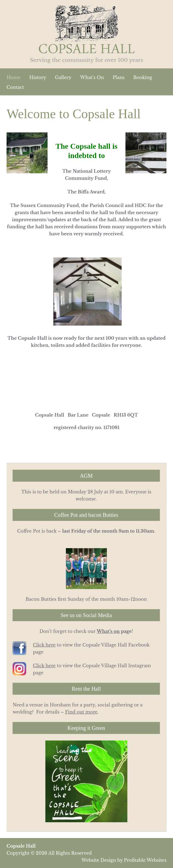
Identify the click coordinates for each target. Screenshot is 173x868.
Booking (143, 77)
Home (14, 77)
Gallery (63, 77)
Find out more (81, 712)
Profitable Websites (145, 860)
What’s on (108, 631)
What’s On (92, 77)
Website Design (99, 860)
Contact (15, 87)
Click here (44, 645)
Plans (118, 77)
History (38, 77)
